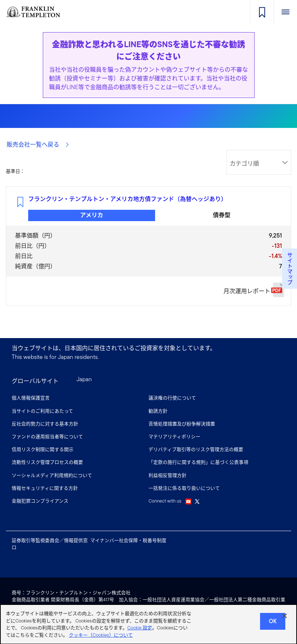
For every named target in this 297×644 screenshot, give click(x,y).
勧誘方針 (158, 411)
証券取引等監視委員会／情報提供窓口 (50, 544)
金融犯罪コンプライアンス (40, 501)
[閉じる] (285, 619)
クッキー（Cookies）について (101, 638)
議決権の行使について (172, 398)
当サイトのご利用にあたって (42, 411)
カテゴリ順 (244, 164)
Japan (84, 379)
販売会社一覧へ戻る (38, 145)
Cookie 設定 (140, 631)
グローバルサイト (35, 381)
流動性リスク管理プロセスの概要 (47, 462)
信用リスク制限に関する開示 (43, 449)
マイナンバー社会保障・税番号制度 (128, 540)
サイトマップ (290, 269)
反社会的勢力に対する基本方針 (45, 424)
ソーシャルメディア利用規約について (52, 475)
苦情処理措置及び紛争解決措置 (182, 424)
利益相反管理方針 (168, 475)
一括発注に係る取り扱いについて (184, 488)
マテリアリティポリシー (174, 437)
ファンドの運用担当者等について (47, 437)
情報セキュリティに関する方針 (45, 488)
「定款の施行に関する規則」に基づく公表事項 (198, 462)
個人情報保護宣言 (31, 398)
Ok (273, 624)
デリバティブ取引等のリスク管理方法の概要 (196, 449)
